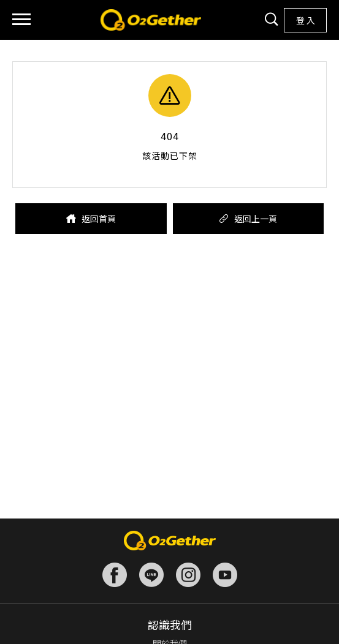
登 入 (306, 20)
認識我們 (170, 624)
